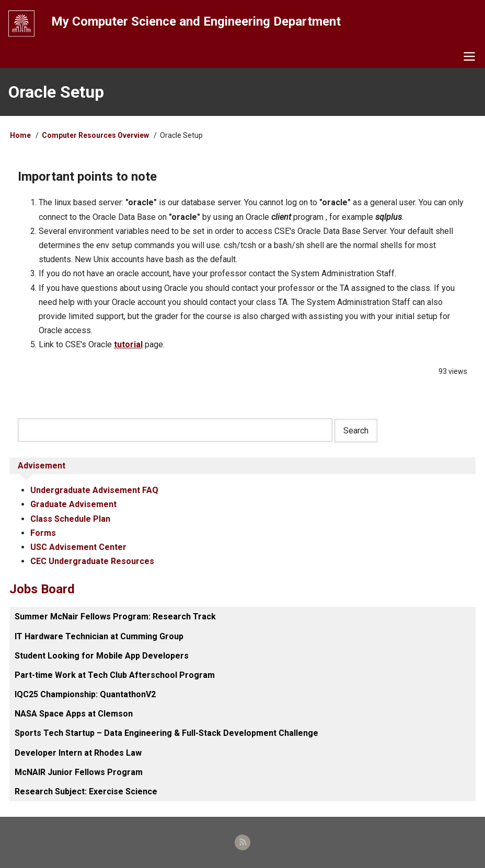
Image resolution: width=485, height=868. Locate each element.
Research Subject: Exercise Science (86, 791)
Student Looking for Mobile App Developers (102, 656)
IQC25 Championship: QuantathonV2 (85, 694)
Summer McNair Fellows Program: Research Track (115, 617)
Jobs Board (42, 589)
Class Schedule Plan (70, 519)
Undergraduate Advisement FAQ (94, 490)
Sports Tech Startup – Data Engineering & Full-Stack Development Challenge (166, 733)
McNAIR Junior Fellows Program (79, 772)
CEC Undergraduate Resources (92, 561)
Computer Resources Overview (95, 135)
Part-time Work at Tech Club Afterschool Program (115, 675)
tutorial (128, 344)
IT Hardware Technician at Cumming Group (99, 636)
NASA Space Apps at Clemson (74, 714)
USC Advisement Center (78, 547)
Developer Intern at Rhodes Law (78, 753)
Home (20, 135)
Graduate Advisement (73, 504)
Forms (43, 533)
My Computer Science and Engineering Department (196, 21)
